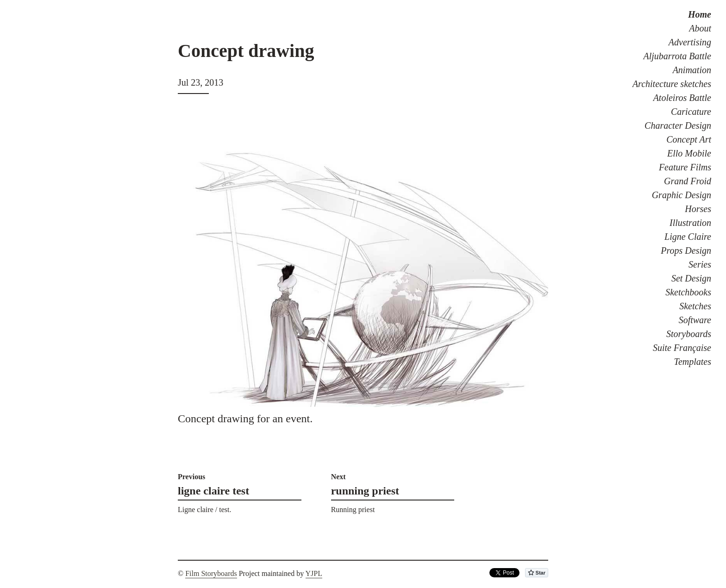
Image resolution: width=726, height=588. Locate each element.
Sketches (695, 306)
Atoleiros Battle (682, 98)
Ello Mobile (689, 153)
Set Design (691, 278)
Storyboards (689, 334)
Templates (693, 362)
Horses (698, 209)
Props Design (686, 250)
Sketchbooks (688, 292)
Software (695, 320)
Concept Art (689, 139)
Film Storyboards (211, 573)
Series (700, 264)
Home (700, 14)
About (700, 28)
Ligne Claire (688, 237)
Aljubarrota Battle (677, 56)
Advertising (690, 42)
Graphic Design (682, 195)
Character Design (678, 125)
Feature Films (685, 167)
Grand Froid (688, 181)
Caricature (691, 112)
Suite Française (682, 348)
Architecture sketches (672, 84)
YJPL (314, 573)
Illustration (690, 223)
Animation (692, 70)
